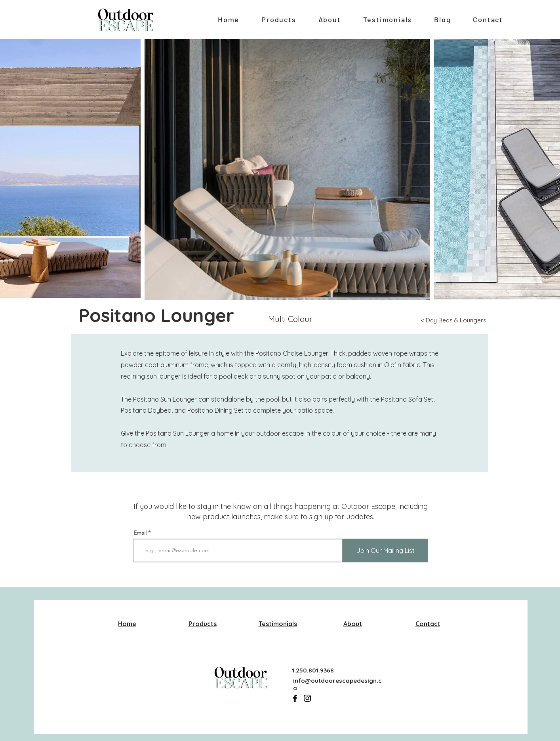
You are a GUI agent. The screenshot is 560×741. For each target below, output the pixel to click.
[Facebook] (295, 698)
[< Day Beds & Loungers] (455, 320)
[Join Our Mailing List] (386, 551)
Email (140, 533)
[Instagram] (307, 698)
